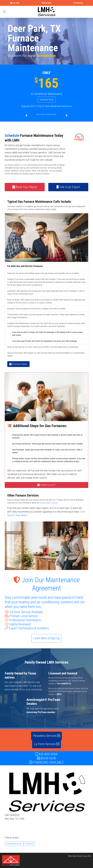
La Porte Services (47, 744)
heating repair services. (49, 503)
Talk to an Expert (68, 187)
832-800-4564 (46, 754)
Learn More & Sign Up (46, 638)
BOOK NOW (46, 3)
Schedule (12, 135)
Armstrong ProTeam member (41, 712)
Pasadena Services (46, 736)
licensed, (24, 165)
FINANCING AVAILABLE (46, 762)
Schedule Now (46, 56)
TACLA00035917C (64, 684)
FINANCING (78, 3)
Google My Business (14, 844)
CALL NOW (15, 3)
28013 (59, 694)
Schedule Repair (18, 364)
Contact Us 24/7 (47, 485)
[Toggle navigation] (4, 12)
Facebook (29, 844)
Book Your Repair (25, 187)
